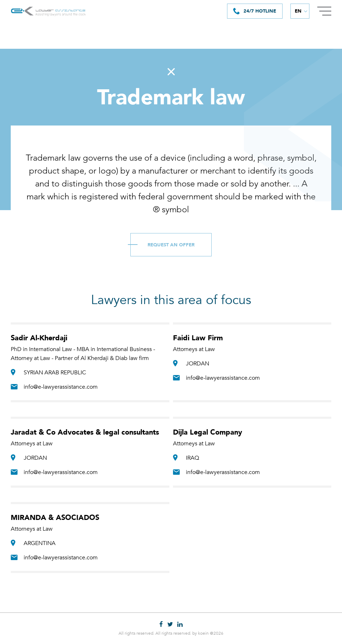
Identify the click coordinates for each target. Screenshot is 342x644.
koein (203, 633)
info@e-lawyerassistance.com (61, 388)
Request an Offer (171, 246)
